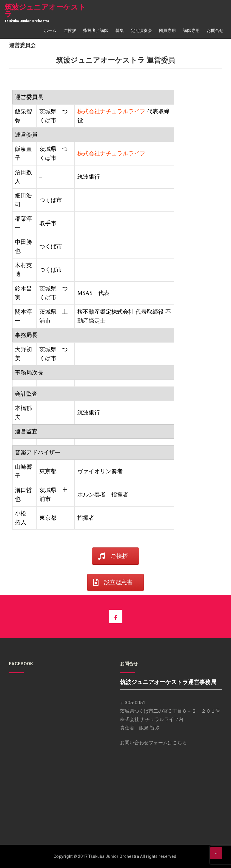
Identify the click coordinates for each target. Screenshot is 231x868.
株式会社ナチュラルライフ (112, 111)
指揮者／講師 (96, 30)
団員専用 (167, 30)
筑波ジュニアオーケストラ (45, 11)
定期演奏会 (141, 30)
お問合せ (215, 30)
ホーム (50, 30)
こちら (180, 743)
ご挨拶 (70, 30)
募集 (120, 30)
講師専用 (191, 30)
